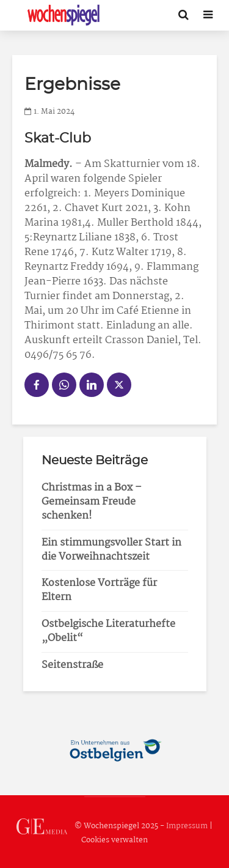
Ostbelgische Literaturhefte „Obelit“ (108, 631)
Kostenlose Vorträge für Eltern (99, 590)
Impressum (187, 826)
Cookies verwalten (114, 840)
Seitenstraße (72, 665)
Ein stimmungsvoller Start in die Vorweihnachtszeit (111, 550)
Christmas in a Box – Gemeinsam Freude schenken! (92, 502)
